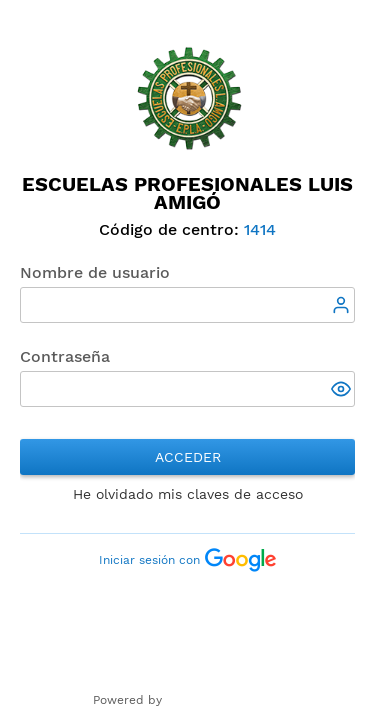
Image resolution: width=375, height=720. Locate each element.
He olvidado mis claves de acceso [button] (188, 494)
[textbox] (187, 305)
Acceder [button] (188, 457)
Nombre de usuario (95, 272)
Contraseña (65, 356)
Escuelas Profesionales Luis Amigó (187, 193)
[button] (343, 391)
